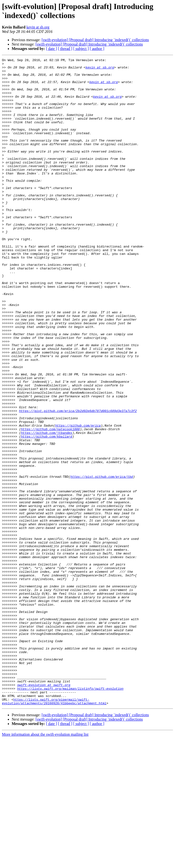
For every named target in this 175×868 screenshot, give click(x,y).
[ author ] (97, 49)
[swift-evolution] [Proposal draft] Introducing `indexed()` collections (95, 40)
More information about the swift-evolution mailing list (45, 864)
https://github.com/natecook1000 (50, 504)
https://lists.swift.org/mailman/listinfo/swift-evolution (70, 815)
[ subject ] (81, 49)
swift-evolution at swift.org (44, 811)
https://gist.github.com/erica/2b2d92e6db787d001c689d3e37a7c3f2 (78, 482)
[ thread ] (65, 49)
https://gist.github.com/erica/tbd (102, 561)
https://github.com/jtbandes (47, 508)
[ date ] (51, 49)
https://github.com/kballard (47, 512)
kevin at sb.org (38, 27)
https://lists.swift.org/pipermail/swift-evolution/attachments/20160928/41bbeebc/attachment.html (54, 830)
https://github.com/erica (78, 499)
